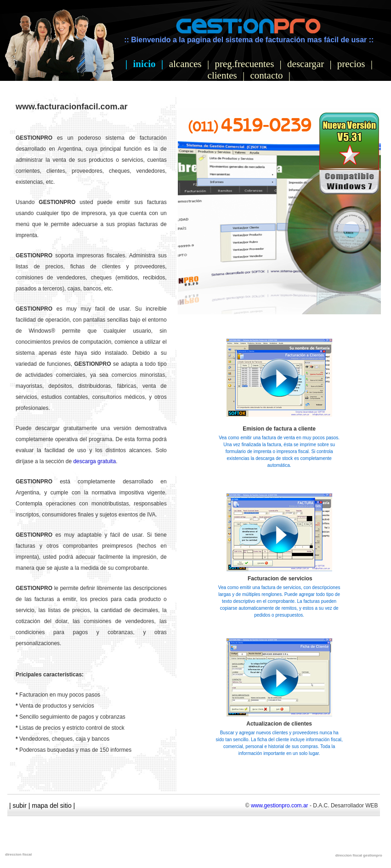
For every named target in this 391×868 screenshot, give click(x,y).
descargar (306, 64)
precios (351, 64)
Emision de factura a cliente (279, 429)
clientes (222, 75)
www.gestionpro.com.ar (280, 806)
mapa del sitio (51, 806)
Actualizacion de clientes (279, 724)
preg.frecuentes (245, 64)
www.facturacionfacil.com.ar (71, 107)
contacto (266, 75)
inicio (144, 64)
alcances (185, 64)
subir (20, 806)
